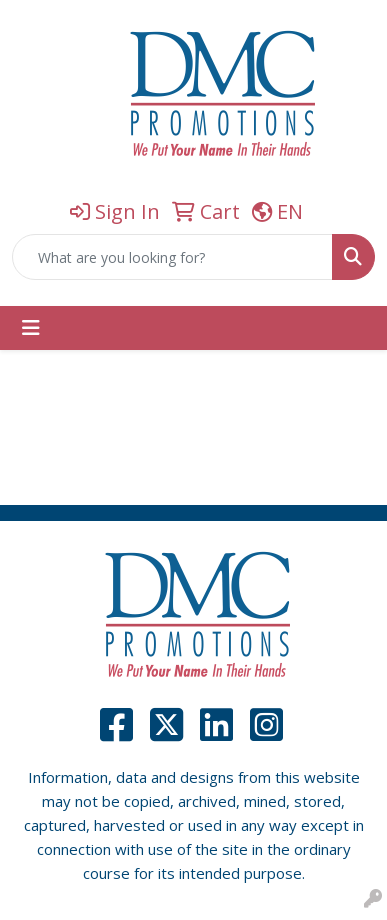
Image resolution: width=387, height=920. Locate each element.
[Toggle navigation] (31, 328)
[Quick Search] (172, 257)
